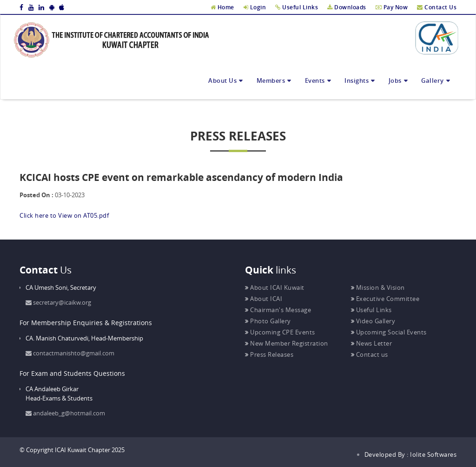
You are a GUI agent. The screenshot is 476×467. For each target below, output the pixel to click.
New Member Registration (287, 343)
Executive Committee (385, 299)
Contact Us (437, 7)
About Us (222, 80)
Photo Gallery (268, 321)
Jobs (395, 80)
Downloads (347, 7)
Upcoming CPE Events (280, 332)
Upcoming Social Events (389, 332)
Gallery (433, 80)
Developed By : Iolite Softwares (411, 454)
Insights (357, 80)
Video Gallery (373, 321)
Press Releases (269, 354)
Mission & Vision (378, 287)
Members (271, 80)
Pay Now (392, 7)
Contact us (370, 354)
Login (255, 7)
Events (315, 80)
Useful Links (297, 7)
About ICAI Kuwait (275, 287)
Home (222, 7)
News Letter (372, 343)
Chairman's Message (278, 310)
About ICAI (264, 299)
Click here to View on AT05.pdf (64, 215)
